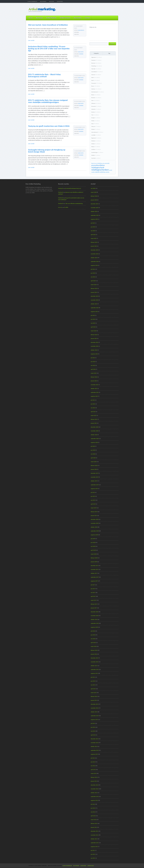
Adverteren (60, 1)
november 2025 (95, 208)
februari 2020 (94, 466)
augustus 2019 (94, 489)
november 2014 (95, 708)
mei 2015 (93, 685)
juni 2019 (93, 496)
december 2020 (95, 427)
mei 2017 (93, 593)
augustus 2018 (94, 535)
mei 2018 (93, 546)
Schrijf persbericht (32, 1)
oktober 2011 (94, 839)
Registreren (43, 1)
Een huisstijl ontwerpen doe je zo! (73, 188)
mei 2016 (93, 639)
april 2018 (93, 550)
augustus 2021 (94, 396)
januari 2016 (94, 654)
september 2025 (95, 215)
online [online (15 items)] (103, 163)
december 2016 (95, 612)
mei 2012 (93, 812)
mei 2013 (93, 766)
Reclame (96, 98)
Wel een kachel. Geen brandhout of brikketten (48, 25)
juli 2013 (93, 758)
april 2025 (93, 235)
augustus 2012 (94, 800)
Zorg (95, 124)
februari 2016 (94, 650)
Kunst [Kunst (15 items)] (96, 163)
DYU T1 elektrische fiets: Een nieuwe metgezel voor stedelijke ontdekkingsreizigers (48, 101)
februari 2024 (94, 288)
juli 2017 (93, 585)
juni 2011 (93, 854)
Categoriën (96, 53)
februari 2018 (94, 558)
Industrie (96, 109)
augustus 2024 (94, 265)
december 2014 (95, 704)
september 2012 (95, 797)
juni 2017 (93, 589)
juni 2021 (93, 404)
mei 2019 (93, 500)
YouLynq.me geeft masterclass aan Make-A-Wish (49, 126)
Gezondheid (97, 72)
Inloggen (51, 1)
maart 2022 (94, 373)
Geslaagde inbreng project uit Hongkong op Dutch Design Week (47, 151)
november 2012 (95, 789)
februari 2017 (94, 604)
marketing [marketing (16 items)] (99, 163)
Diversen (81, 54)
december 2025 (95, 204)
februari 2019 (94, 512)
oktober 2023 (94, 304)
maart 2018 (94, 554)
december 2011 (95, 831)
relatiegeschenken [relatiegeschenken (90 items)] (100, 170)
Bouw (96, 86)
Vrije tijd (96, 69)
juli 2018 (93, 539)
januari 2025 (94, 246)
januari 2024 (94, 292)
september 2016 (95, 623)
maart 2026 (94, 192)
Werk (96, 78)
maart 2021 (94, 415)
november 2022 (95, 346)
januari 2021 (94, 423)
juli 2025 (93, 223)
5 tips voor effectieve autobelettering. (74, 204)
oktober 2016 (94, 619)
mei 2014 (93, 731)
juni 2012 (93, 808)
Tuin (95, 115)
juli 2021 (93, 400)
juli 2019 (93, 492)
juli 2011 (93, 850)
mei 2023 (93, 323)
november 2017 (95, 569)
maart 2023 (94, 331)
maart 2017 (94, 600)
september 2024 (95, 262)
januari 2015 (94, 700)
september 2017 (95, 577)
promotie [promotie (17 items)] (107, 163)
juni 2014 (93, 727)
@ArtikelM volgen (91, 30)
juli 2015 (93, 677)
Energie (96, 118)
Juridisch (96, 149)
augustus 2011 (94, 847)
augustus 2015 (94, 673)
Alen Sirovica (81, 30)
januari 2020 (94, 469)
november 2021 (95, 385)
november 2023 (95, 300)
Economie (96, 106)
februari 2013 (94, 777)
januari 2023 (94, 339)
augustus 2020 (94, 442)
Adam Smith (81, 52)
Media (96, 121)
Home (31, 18)
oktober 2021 (94, 389)
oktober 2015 (94, 666)
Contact (87, 18)
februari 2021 (94, 419)
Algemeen (97, 57)
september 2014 (95, 716)
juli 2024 (93, 269)
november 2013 (95, 743)
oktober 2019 (94, 481)
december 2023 (95, 296)
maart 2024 (94, 285)
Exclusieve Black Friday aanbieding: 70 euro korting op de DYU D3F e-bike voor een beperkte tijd (49, 49)
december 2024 (95, 250)
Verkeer (96, 144)
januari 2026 (94, 200)
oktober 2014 (94, 712)
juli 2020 (93, 446)
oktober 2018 (94, 527)
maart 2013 (94, 773)
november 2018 (95, 523)
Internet (96, 75)
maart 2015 (94, 693)
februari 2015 (94, 696)
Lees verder (31, 40)
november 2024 (95, 254)
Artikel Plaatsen (51, 18)
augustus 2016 (94, 627)
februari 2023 (94, 335)
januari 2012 (94, 827)
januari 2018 (94, 562)
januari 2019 (94, 516)
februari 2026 (94, 196)
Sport (96, 80)
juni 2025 (93, 227)
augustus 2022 (94, 354)
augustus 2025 (94, 219)
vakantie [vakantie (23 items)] (97, 172)
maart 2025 (94, 238)
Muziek (96, 129)
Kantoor (96, 112)
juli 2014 (93, 723)
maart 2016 (94, 646)
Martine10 (61, 188)
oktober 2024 (94, 258)
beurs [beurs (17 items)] (93, 163)
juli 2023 (93, 315)
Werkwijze (39, 18)
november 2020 (95, 431)
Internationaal (97, 132)
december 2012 (95, 785)
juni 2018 (93, 543)
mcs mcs (60, 207)
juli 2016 (93, 631)
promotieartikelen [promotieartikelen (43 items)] (98, 165)
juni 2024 (93, 273)
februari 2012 (94, 823)
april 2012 (93, 816)
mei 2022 (93, 365)
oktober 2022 (94, 350)
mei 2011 (93, 858)
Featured (96, 60)
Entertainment (98, 92)
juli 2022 (93, 358)
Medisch (96, 141)
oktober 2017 (94, 573)
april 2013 (93, 770)
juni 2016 (93, 635)
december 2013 (95, 739)
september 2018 (95, 531)
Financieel (97, 83)
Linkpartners (91, 866)
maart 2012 (94, 820)
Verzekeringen (97, 152)
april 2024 (93, 281)
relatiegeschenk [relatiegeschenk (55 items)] (98, 167)
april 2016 (93, 643)
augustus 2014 (94, 720)
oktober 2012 (94, 793)
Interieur (96, 89)
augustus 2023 (94, 312)
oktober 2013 (94, 747)
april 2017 (93, 596)
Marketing (97, 66)
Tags (109, 53)
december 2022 (95, 342)
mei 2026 (93, 188)
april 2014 (93, 735)
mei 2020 (93, 454)
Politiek (96, 155)
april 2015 (93, 689)
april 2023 (93, 327)
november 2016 (95, 616)
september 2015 (95, 670)
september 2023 (95, 308)
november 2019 (95, 477)
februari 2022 (94, 377)
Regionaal (96, 138)
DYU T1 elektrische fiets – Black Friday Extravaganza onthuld (44, 75)
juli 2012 (93, 804)
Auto (96, 101)
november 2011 (95, 835)
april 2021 (93, 412)
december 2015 (95, 658)
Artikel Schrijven (65, 18)
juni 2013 (93, 762)
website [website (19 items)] (107, 172)
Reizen (96, 95)
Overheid (96, 158)
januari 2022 (94, 381)
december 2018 (95, 519)
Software (96, 103)
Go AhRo (66, 207)
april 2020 (93, 458)
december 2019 (95, 473)
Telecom (96, 126)
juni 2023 (93, 319)
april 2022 (93, 369)
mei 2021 (93, 408)
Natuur (96, 147)
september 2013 (95, 750)
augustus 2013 (94, 754)
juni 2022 (93, 362)
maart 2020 (94, 462)
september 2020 (95, 439)
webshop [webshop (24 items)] (102, 172)
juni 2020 (93, 450)
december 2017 (95, 566)
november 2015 (95, 662)
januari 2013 (94, 781)
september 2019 (95, 485)
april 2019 (93, 504)
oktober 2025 (94, 211)
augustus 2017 (94, 581)
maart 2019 (94, 508)
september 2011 (95, 843)
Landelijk (96, 135)
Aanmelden (78, 18)
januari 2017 (94, 608)
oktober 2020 (94, 435)
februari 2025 (94, 242)
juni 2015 (93, 681)
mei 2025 (93, 231)
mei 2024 (93, 277)
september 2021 (95, 392)
